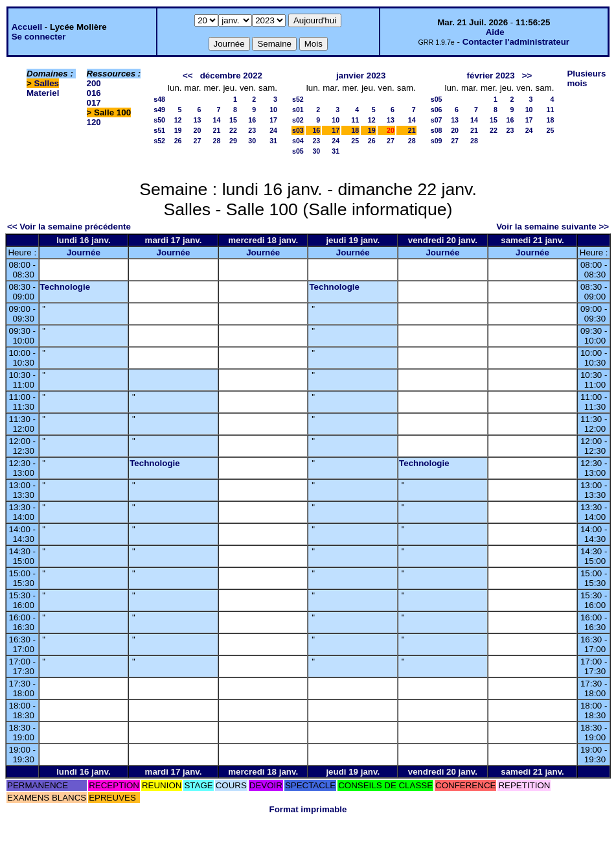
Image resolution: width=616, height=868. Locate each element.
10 (273, 110)
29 (233, 141)
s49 (159, 110)
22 (233, 130)
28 (217, 141)
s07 (437, 120)
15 (233, 120)
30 (252, 141)
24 (273, 130)
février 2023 (491, 76)
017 (94, 103)
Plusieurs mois (586, 78)
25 (355, 141)
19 (178, 130)
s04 (298, 141)
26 (178, 141)
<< (188, 76)
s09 (437, 141)
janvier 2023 (361, 76)
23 (252, 130)
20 (198, 130)
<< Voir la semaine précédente (69, 227)
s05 (298, 151)
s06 (437, 110)
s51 (159, 130)
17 (273, 120)
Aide (495, 32)
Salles (47, 83)
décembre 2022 (231, 76)
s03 (298, 130)
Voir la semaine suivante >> (553, 227)
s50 (159, 120)
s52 (159, 141)
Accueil (27, 27)
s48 (159, 99)
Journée (84, 252)
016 (94, 93)
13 (198, 120)
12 (178, 120)
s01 (298, 110)
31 (273, 141)
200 (94, 83)
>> (527, 76)
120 (94, 122)
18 (355, 130)
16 (252, 120)
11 (355, 120)
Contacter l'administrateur (516, 42)
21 (217, 130)
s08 (437, 130)
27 (198, 141)
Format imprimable (308, 809)
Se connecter (39, 37)
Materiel (43, 93)
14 (217, 120)
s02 (298, 120)
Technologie (65, 287)
